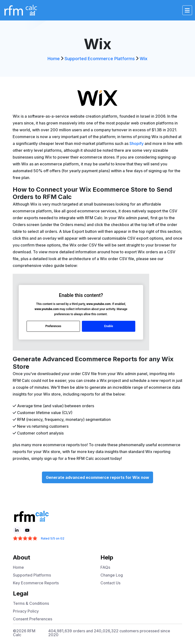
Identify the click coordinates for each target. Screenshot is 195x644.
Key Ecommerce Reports (36, 583)
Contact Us (110, 583)
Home (54, 59)
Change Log (112, 575)
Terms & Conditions (31, 603)
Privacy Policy (26, 611)
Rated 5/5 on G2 (53, 538)
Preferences (53, 326)
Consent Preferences (33, 619)
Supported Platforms (32, 575)
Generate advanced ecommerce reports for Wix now (97, 477)
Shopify (136, 143)
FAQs (105, 567)
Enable (108, 326)
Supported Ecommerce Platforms (100, 59)
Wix (144, 59)
